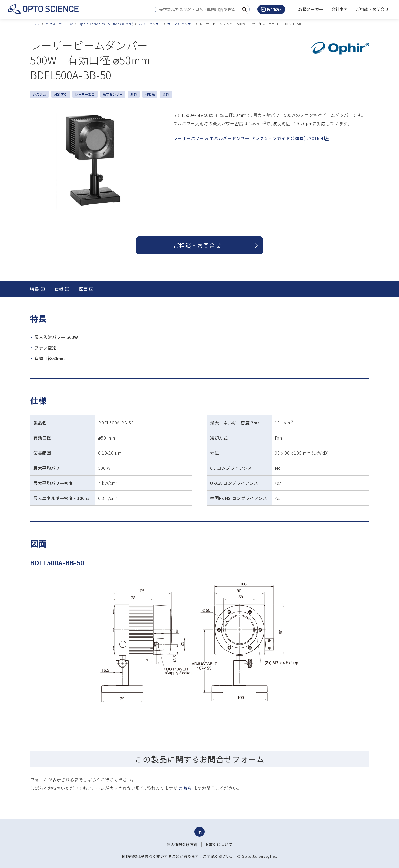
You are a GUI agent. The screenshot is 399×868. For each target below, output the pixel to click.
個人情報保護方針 (182, 844)
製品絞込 (271, 9)
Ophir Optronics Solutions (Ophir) (106, 24)
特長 (35, 289)
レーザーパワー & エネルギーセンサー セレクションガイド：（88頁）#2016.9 (251, 138)
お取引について (219, 844)
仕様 (59, 289)
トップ (35, 24)
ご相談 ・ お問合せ (197, 245)
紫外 (134, 94)
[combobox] (201, 9)
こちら (185, 788)
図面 (83, 289)
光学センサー (113, 94)
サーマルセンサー (181, 24)
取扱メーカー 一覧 (59, 24)
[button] (340, 9)
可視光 (150, 94)
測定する (60, 94)
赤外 (166, 94)
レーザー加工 (85, 94)
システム (40, 94)
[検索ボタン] (244, 9)
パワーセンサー (151, 24)
